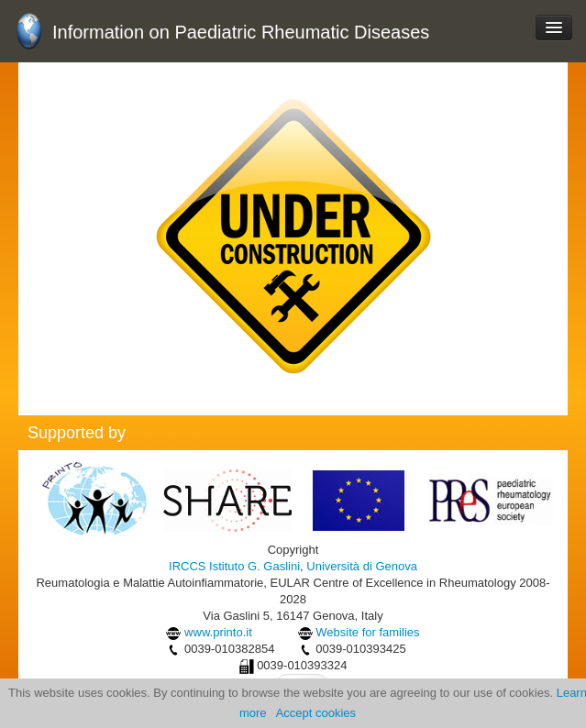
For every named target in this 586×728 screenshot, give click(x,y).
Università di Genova (362, 566)
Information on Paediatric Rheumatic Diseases (241, 32)
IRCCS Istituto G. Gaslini (234, 566)
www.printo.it (218, 632)
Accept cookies (316, 713)
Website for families (367, 632)
